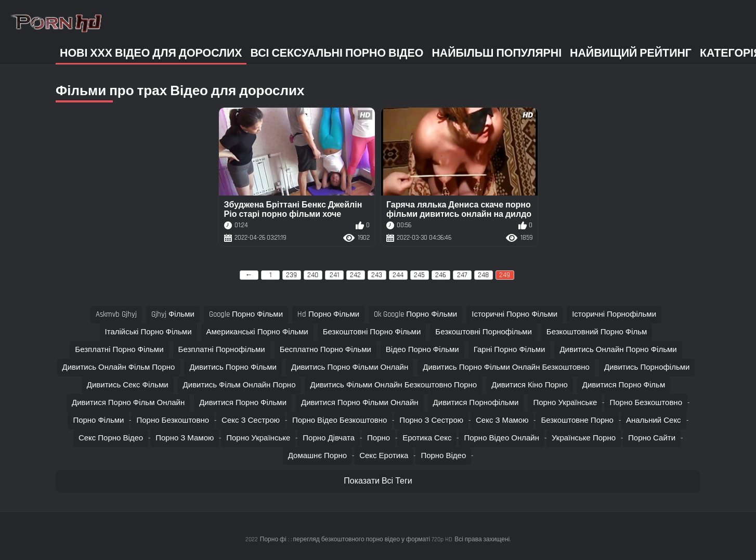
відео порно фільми (422, 350)
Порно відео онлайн (501, 438)
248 (483, 275)
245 (419, 275)
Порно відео (443, 456)
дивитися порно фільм (624, 385)
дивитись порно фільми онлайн (350, 367)
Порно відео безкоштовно (340, 420)
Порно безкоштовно (646, 403)
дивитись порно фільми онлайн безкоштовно (506, 367)
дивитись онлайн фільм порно (119, 367)
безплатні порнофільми (222, 350)
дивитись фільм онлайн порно (239, 385)
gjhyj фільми (173, 314)
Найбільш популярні (497, 53)
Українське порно (584, 438)
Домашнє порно (317, 456)
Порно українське (565, 403)
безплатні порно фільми (119, 350)
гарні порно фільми (510, 350)
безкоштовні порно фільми (372, 332)
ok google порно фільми (415, 314)
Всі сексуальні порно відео (337, 53)
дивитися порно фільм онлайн (128, 403)
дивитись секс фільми (128, 385)
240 (313, 275)
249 (505, 275)
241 (334, 275)
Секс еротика (384, 456)
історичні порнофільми (614, 314)
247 (462, 275)
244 (398, 275)
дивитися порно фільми (243, 403)
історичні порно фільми (514, 314)
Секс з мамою (502, 420)
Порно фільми (98, 420)
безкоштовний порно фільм (597, 332)
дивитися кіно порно (530, 385)
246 (441, 275)
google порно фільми (246, 314)
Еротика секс (427, 438)
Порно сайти (652, 438)
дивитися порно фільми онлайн (360, 403)
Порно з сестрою (431, 420)
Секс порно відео (111, 438)
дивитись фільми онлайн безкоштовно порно (393, 385)
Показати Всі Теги (378, 481)
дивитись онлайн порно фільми (618, 350)
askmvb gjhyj (116, 314)
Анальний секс (654, 420)
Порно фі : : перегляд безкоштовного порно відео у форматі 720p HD (356, 539)
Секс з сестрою (251, 420)
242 (355, 275)
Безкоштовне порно (577, 420)
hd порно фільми (328, 314)
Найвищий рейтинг (631, 53)
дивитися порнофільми (476, 403)
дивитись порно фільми (233, 367)
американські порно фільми (257, 332)
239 (291, 275)
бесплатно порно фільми (325, 350)
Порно (379, 438)
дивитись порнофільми (647, 367)
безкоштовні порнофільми (484, 332)
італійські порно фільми (148, 332)
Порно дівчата (329, 438)
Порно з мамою (185, 438)
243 (377, 275)
